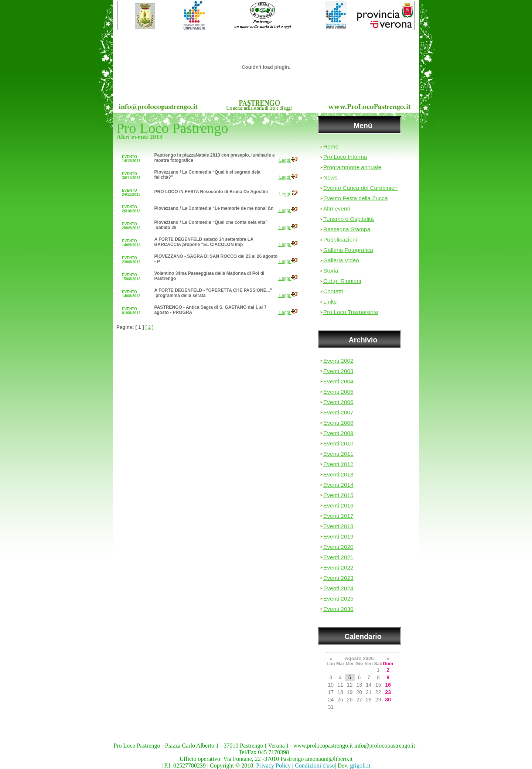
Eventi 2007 (338, 412)
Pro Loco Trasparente (351, 312)
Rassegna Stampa (347, 229)
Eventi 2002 (338, 361)
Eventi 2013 (338, 474)
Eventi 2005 (338, 392)
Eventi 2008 (338, 423)
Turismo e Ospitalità (349, 219)
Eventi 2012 (338, 464)
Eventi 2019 (338, 536)
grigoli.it (360, 765)
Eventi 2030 (338, 609)
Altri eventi (337, 209)
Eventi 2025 (338, 599)
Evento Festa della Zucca (356, 198)
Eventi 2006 (338, 402)
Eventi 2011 (338, 454)
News (330, 177)
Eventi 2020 (338, 547)
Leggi (288, 160)
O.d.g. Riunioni (342, 281)
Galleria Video (341, 260)
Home (331, 146)
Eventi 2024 (338, 588)
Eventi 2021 (338, 557)
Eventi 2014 (338, 485)
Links (330, 302)
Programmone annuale (352, 167)
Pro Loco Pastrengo (172, 128)
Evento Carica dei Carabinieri (360, 188)
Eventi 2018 (338, 526)
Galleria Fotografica (348, 250)
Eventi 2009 (338, 433)
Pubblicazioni (340, 240)
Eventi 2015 (338, 495)
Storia (331, 271)
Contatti (333, 291)
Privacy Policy (273, 765)
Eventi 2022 (338, 568)
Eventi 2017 (338, 516)
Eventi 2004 (338, 381)
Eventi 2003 (338, 371)
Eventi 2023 (338, 578)
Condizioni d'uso (315, 765)
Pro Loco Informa (345, 157)
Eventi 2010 (338, 443)
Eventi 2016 (338, 505)
